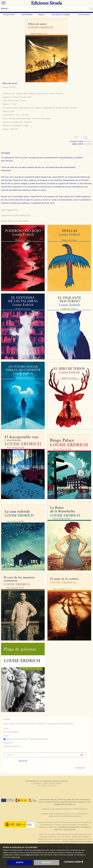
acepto (20, 863)
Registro (41, 15)
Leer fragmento (9, 210)
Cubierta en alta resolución (16, 215)
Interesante (80, 768)
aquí (28, 855)
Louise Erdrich (9, 87)
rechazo (47, 863)
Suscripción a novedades (61, 15)
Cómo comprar (84, 15)
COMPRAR (88, 142)
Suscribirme (23, 761)
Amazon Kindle (69, 108)
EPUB (59, 108)
